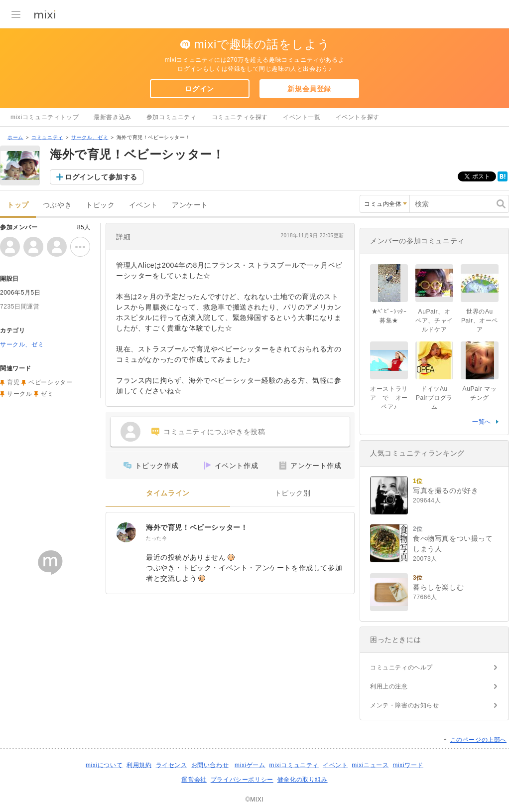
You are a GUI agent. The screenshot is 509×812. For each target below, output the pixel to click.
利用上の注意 (389, 686)
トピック (100, 205)
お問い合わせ (210, 765)
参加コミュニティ (172, 117)
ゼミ (47, 394)
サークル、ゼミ (90, 137)
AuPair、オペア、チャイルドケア (434, 321)
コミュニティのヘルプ (401, 667)
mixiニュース (370, 765)
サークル (19, 394)
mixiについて (104, 765)
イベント (143, 205)
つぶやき (57, 205)
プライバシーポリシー (242, 780)
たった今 (156, 538)
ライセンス (172, 765)
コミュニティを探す (240, 117)
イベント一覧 (302, 117)
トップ (18, 205)
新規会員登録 (309, 89)
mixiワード (408, 765)
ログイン (199, 89)
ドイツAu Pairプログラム (434, 398)
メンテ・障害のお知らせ (405, 705)
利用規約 (139, 765)
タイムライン (168, 493)
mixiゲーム (250, 765)
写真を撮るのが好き (445, 490)
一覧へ (482, 422)
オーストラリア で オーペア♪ (389, 398)
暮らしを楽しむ (438, 587)
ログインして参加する (101, 177)
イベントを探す (358, 117)
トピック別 (293, 493)
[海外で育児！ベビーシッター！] (126, 532)
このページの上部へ (478, 740)
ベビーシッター (50, 382)
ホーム (15, 137)
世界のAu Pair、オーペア (480, 321)
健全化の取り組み (303, 780)
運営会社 (194, 780)
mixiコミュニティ (294, 765)
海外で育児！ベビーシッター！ (197, 527)
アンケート (190, 205)
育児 (13, 382)
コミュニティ (47, 137)
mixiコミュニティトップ (45, 117)
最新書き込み (113, 117)
